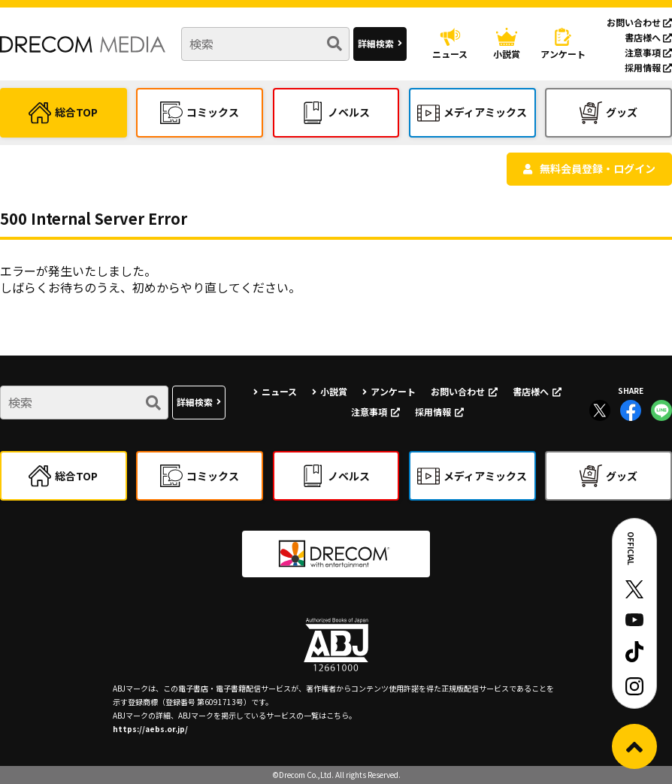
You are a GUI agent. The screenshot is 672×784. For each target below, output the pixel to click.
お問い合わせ (639, 22)
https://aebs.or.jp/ (150, 729)
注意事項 (648, 52)
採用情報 (648, 67)
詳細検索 (376, 43)
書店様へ (648, 37)
